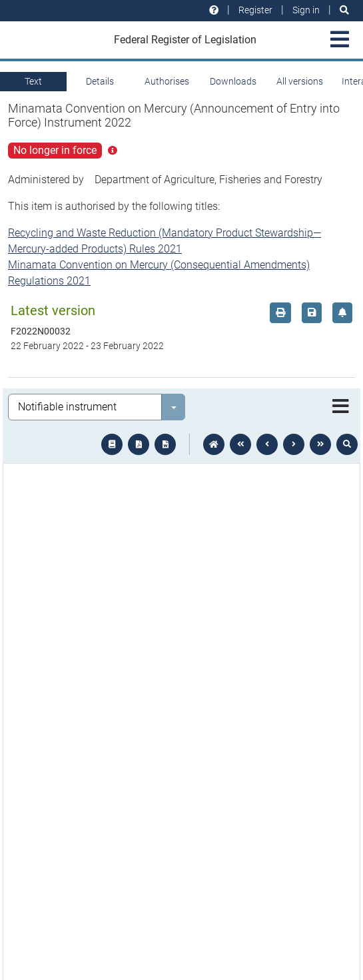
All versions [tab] (300, 81)
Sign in (306, 10)
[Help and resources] (214, 10)
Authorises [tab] (167, 81)
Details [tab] (100, 81)
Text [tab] (33, 81)
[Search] (344, 10)
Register (255, 10)
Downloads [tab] (233, 81)
